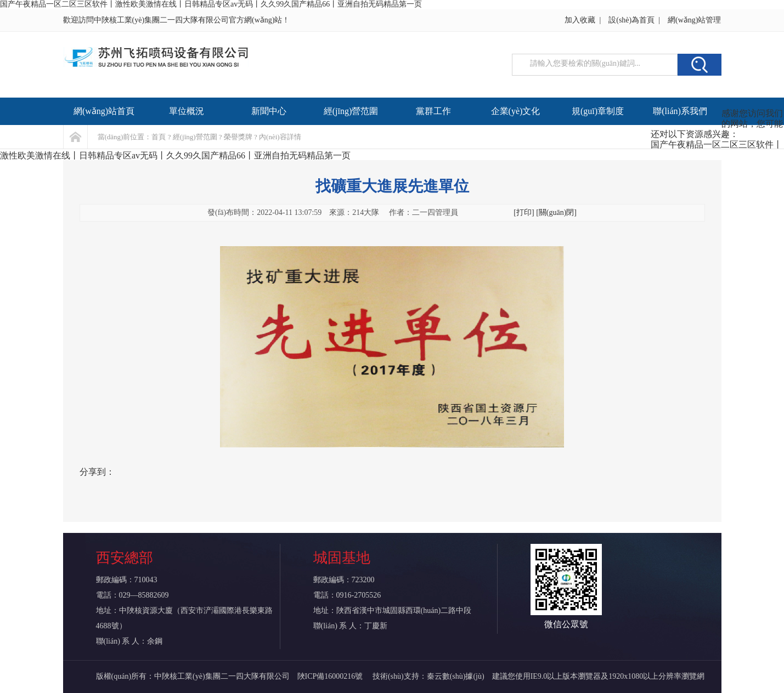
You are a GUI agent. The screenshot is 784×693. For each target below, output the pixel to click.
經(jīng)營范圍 (351, 111)
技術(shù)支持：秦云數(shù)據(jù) (428, 676)
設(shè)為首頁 (631, 20)
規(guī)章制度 (598, 111)
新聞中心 (269, 111)
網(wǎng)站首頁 (104, 111)
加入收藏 (580, 20)
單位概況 (187, 111)
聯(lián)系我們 (680, 111)
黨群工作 (433, 111)
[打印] (524, 212)
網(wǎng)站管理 (694, 20)
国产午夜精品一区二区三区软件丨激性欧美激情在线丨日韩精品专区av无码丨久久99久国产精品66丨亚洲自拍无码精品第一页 (211, 4)
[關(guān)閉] (556, 212)
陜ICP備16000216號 (331, 676)
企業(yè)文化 (516, 111)
